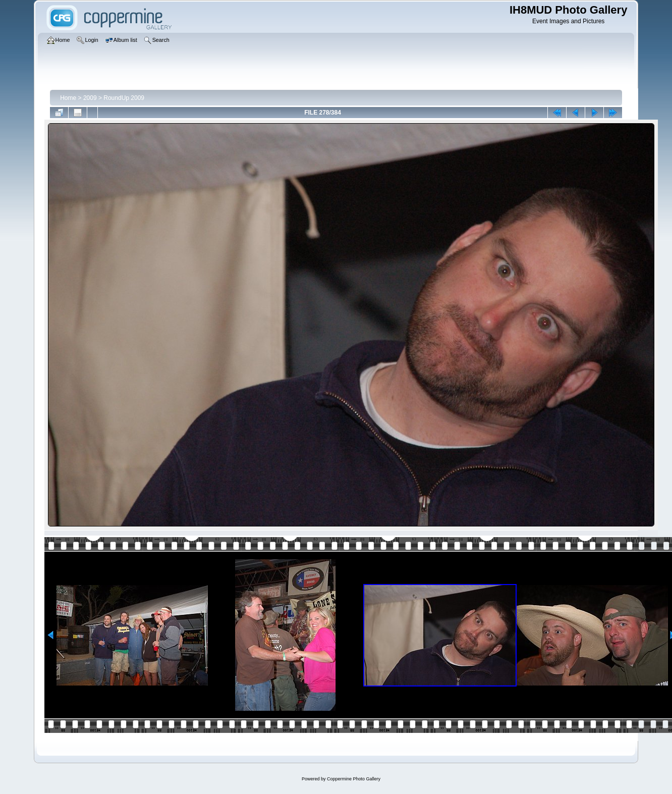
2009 (90, 98)
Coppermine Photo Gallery (354, 779)
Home (68, 98)
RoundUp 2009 (124, 98)
